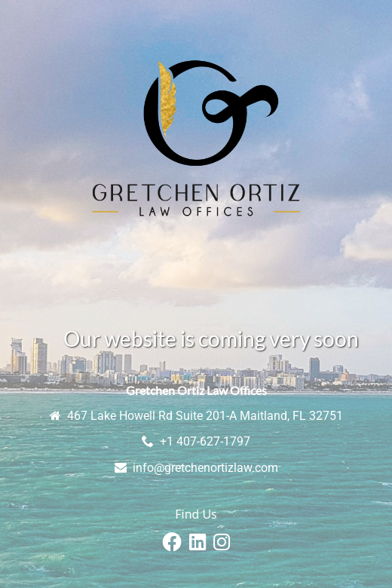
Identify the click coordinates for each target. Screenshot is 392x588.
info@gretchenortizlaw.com (205, 468)
